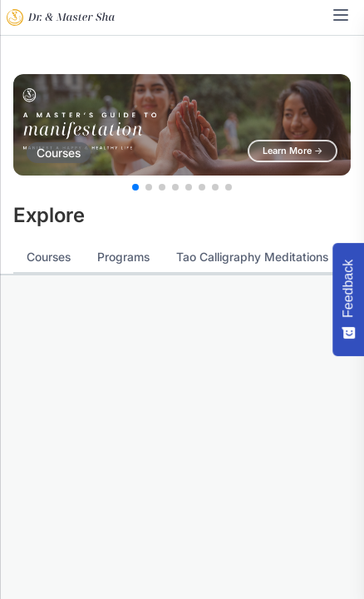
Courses (49, 257)
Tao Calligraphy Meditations (252, 257)
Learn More (293, 151)
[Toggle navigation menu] (341, 15)
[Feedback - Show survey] (348, 299)
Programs (123, 257)
